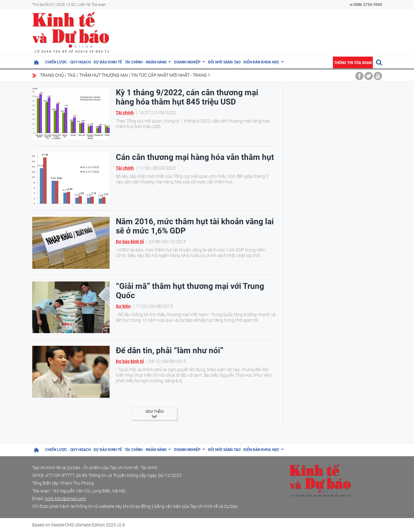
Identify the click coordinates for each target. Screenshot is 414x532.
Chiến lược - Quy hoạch (68, 62)
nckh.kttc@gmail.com (65, 499)
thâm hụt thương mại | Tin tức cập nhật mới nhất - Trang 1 (145, 75)
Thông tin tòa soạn (353, 63)
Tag (72, 75)
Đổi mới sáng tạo (224, 62)
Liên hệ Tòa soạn (92, 5)
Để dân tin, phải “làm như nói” (170, 350)
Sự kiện (123, 306)
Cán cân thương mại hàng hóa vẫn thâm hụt (195, 157)
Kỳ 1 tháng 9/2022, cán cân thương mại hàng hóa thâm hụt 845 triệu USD (187, 97)
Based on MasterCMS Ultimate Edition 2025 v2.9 (78, 525)
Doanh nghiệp (187, 62)
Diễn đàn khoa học (261, 62)
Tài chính (125, 113)
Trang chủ (52, 75)
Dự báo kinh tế (108, 62)
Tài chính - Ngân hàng (146, 62)
